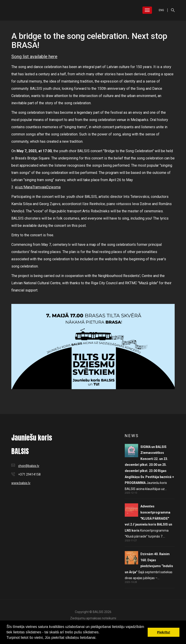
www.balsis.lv (21, 483)
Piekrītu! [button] (164, 632)
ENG (161, 10)
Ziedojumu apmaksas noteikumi (93, 618)
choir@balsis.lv (29, 466)
